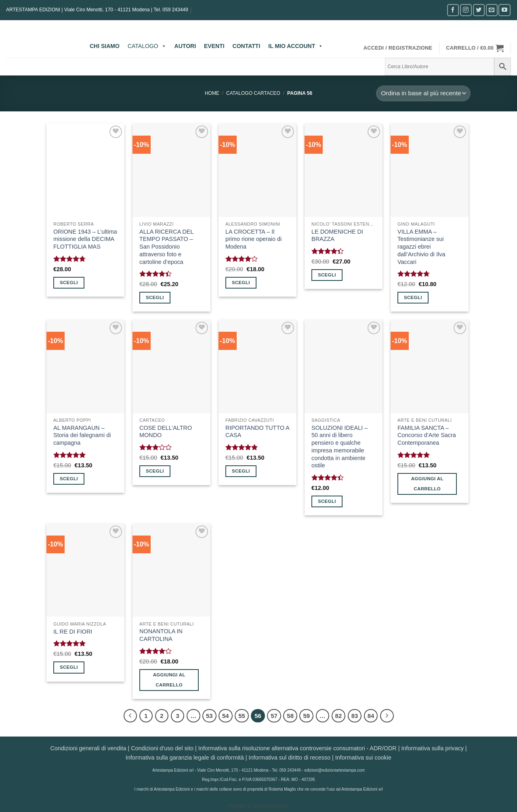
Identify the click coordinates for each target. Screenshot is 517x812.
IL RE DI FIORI (73, 632)
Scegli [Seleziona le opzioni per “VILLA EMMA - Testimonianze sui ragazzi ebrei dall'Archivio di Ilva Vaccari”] (413, 297)
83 (355, 716)
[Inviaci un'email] (492, 10)
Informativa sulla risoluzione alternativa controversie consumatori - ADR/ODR (297, 748)
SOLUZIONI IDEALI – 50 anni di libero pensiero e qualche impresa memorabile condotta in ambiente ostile (339, 447)
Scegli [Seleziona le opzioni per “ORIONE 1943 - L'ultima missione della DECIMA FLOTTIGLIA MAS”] (69, 283)
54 (226, 716)
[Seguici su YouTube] (504, 10)
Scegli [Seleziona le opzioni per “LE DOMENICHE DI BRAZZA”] (327, 275)
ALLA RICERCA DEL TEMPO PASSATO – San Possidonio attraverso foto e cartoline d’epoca (166, 247)
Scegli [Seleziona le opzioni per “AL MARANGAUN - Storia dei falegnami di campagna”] (69, 479)
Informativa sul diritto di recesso (290, 758)
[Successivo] (387, 716)
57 (274, 716)
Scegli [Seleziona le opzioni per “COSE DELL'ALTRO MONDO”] (155, 471)
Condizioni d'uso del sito (162, 748)
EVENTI (214, 46)
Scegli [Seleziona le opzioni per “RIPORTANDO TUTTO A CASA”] (241, 471)
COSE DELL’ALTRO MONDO (166, 432)
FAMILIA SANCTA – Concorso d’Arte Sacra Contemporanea (427, 435)
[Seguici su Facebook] (453, 10)
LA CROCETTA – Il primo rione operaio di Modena (253, 239)
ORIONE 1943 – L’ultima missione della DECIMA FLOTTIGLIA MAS (85, 239)
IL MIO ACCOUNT (296, 46)
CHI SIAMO (105, 46)
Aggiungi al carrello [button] (427, 484)
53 (209, 716)
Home (212, 93)
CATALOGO (147, 46)
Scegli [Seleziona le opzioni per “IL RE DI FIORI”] (69, 667)
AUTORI (185, 46)
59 (306, 716)
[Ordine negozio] (423, 93)
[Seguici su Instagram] (466, 10)
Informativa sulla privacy (432, 748)
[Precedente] (130, 716)
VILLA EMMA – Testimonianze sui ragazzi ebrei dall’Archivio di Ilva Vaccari (421, 247)
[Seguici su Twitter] (479, 10)
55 (242, 716)
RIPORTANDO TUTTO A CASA (257, 432)
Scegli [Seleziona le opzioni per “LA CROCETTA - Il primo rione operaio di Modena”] (241, 283)
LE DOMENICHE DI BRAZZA (337, 235)
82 (339, 716)
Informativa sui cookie (363, 758)
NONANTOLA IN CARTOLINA (161, 635)
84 (371, 716)
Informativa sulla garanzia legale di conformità (185, 758)
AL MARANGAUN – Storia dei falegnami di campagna (82, 435)
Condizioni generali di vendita (88, 748)
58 (290, 716)
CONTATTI (247, 46)
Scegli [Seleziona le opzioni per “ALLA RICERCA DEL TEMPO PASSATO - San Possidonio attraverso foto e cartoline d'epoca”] (155, 297)
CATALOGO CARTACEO (253, 93)
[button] (398, 48)
